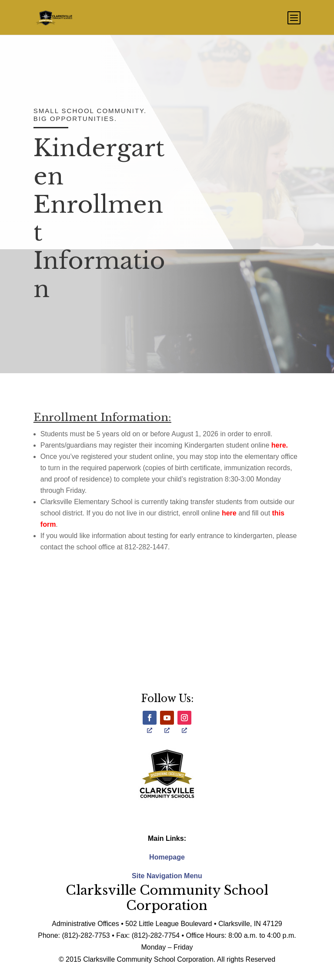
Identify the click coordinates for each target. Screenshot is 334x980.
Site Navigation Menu (167, 876)
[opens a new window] (150, 718)
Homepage (167, 857)
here (229, 513)
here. (280, 445)
